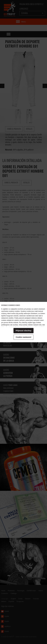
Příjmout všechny (23, 331)
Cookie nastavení (23, 337)
